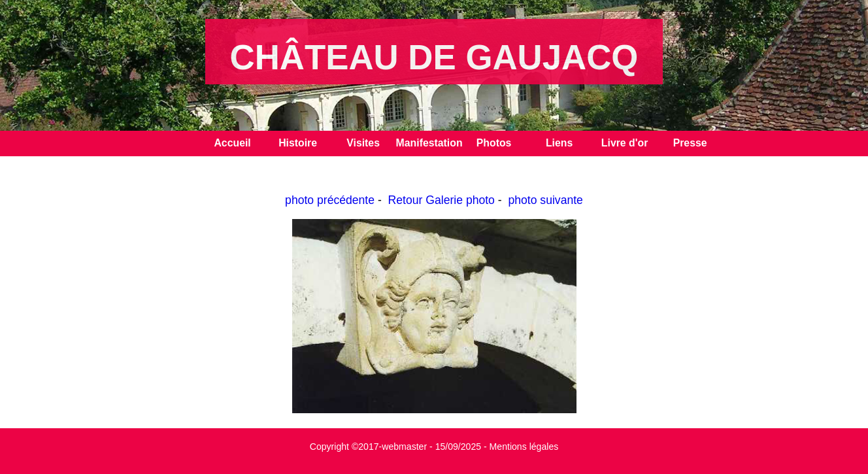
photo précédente (330, 200)
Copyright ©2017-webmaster (368, 447)
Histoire (298, 143)
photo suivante (545, 200)
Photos (494, 143)
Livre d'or (625, 143)
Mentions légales (524, 447)
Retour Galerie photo (442, 200)
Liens (559, 143)
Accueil (232, 143)
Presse (690, 143)
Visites (363, 143)
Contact (232, 169)
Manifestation (429, 143)
